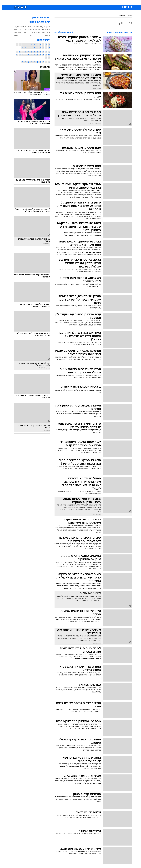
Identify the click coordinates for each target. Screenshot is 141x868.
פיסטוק (119, 16)
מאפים (14, 35)
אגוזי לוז (26, 27)
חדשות (109, 2)
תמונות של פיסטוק (39, 18)
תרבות (94, 2)
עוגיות (13, 30)
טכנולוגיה (52, 2)
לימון (28, 35)
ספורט (102, 2)
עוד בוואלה (43, 67)
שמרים (45, 30)
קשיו (13, 32)
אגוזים (46, 32)
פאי (31, 27)
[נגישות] (3, 2)
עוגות (24, 32)
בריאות (68, 2)
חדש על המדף (37, 32)
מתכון (46, 27)
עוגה (35, 27)
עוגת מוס (39, 30)
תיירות (60, 2)
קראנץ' (18, 32)
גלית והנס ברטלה (23, 30)
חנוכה (29, 32)
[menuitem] (108, 2)
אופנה (44, 2)
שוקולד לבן (44, 35)
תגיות (127, 16)
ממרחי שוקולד (17, 27)
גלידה (32, 30)
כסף (81, 2)
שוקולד (40, 27)
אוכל (75, 2)
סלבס (87, 2)
